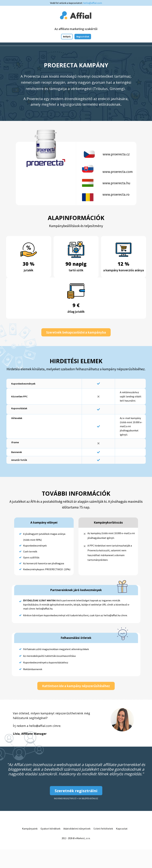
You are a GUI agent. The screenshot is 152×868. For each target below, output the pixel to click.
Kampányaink (29, 829)
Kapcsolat (123, 829)
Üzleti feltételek (104, 829)
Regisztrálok (83, 37)
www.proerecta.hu (116, 183)
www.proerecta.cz (116, 154)
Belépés (67, 37)
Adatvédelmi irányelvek (78, 829)
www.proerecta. (114, 194)
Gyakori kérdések (50, 829)
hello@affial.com (93, 3)
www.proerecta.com (118, 172)
